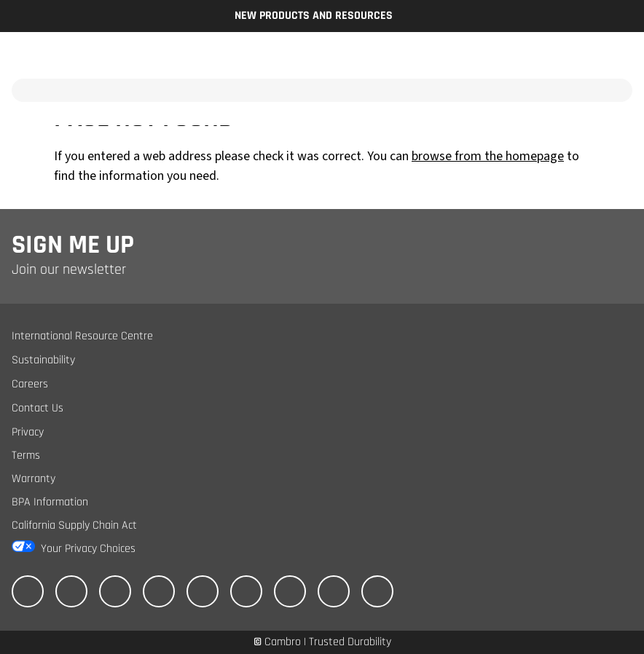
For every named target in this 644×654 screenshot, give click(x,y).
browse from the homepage (488, 156)
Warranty (34, 479)
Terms (26, 456)
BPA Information (50, 502)
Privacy (28, 432)
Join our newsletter (69, 269)
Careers (30, 384)
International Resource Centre (82, 336)
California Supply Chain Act (74, 525)
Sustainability (43, 360)
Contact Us (38, 408)
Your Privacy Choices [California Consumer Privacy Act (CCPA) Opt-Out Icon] (88, 549)
